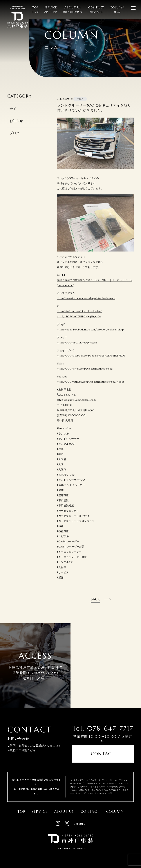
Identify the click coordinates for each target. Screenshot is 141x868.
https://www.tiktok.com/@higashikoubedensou (85, 374)
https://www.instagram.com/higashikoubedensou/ (86, 304)
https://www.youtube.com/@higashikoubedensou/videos (91, 388)
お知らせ (16, 127)
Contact (103, 754)
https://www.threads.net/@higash (77, 348)
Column (115, 811)
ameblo (80, 824)
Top (21, 811)
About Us (64, 811)
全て (13, 115)
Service (40, 811)
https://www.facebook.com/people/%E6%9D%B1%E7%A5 (91, 361)
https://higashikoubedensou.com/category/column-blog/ (90, 335)
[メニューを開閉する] (133, 8)
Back (95, 605)
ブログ (15, 139)
